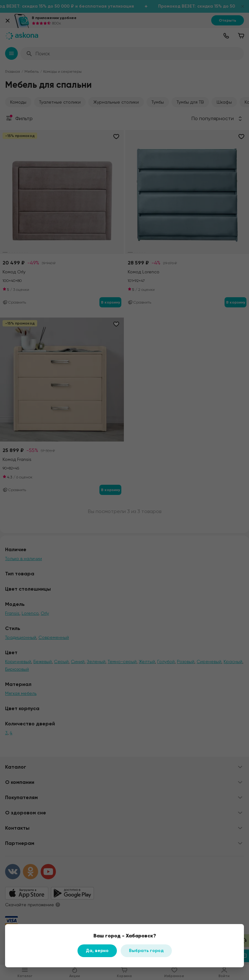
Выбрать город (146, 951)
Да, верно (97, 951)
